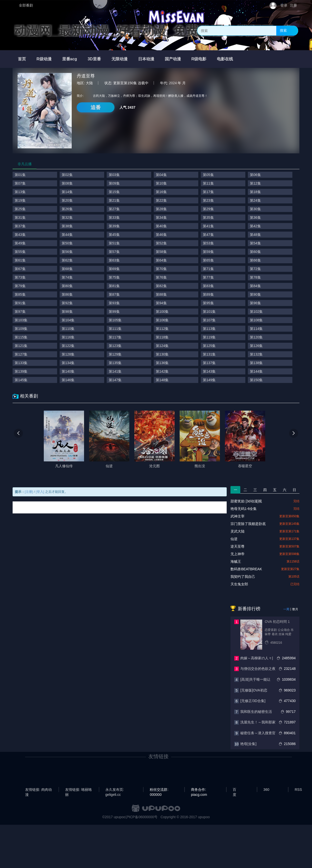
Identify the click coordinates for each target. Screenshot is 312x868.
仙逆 (234, 539)
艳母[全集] (248, 744)
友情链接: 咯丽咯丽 (79, 790)
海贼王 (236, 561)
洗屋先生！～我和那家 (258, 722)
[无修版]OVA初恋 (254, 690)
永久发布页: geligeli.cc (115, 790)
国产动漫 (173, 59)
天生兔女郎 (239, 584)
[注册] (29, 492)
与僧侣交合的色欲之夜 (258, 669)
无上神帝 (238, 554)
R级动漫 (44, 59)
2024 (173, 83)
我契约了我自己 (243, 577)
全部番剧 (26, 5)
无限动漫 (120, 59)
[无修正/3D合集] (253, 701)
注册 (293, 5)
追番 (96, 107)
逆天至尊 (238, 546)
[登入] (40, 492)
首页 (22, 59)
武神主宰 (238, 516)
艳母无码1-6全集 (244, 509)
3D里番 (94, 59)
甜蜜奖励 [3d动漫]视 (246, 501)
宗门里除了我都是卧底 (248, 524)
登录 (284, 5)
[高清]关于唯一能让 (255, 679)
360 (266, 790)
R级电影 (199, 59)
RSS (298, 790)
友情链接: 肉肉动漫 (38, 790)
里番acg (70, 59)
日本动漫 (146, 59)
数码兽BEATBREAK (246, 569)
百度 (235, 790)
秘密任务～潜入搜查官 (258, 733)
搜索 (283, 30)
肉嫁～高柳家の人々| (257, 658)
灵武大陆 (238, 531)
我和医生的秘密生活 (256, 712)
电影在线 (225, 59)
